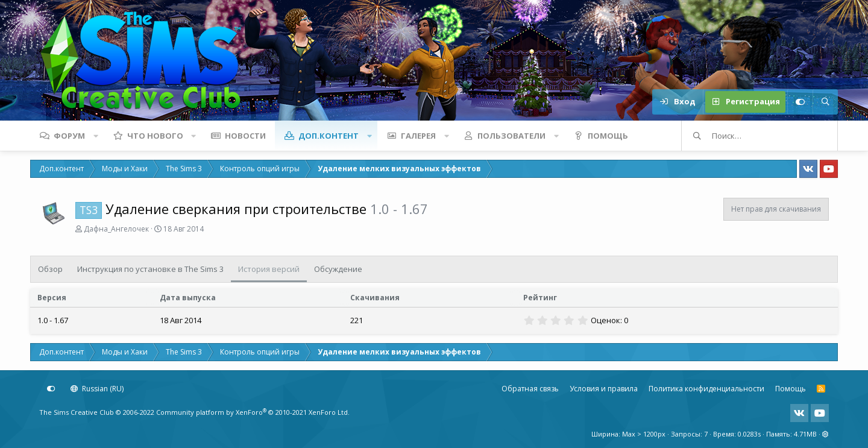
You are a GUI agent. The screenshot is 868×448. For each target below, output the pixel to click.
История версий (269, 269)
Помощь (608, 136)
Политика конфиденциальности (706, 389)
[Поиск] (825, 102)
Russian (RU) (97, 389)
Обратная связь (530, 389)
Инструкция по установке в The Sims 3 (150, 269)
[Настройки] (800, 102)
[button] (96, 136)
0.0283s (749, 434)
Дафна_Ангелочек (116, 229)
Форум (69, 136)
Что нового (155, 136)
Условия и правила (604, 389)
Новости (245, 136)
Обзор (50, 269)
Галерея (418, 136)
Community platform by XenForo (253, 412)
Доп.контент (329, 136)
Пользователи (511, 136)
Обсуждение (338, 269)
